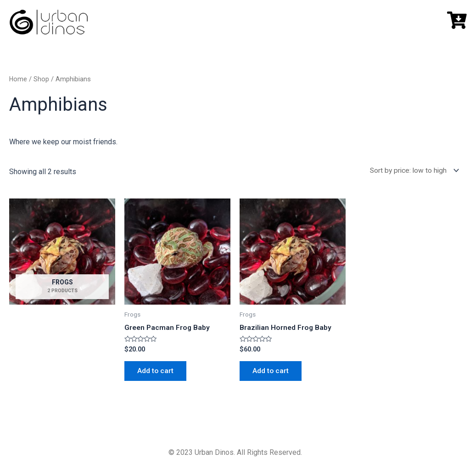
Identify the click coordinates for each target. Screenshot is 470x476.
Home (18, 79)
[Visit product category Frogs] (62, 255)
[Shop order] (411, 171)
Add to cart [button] (157, 372)
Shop (42, 79)
